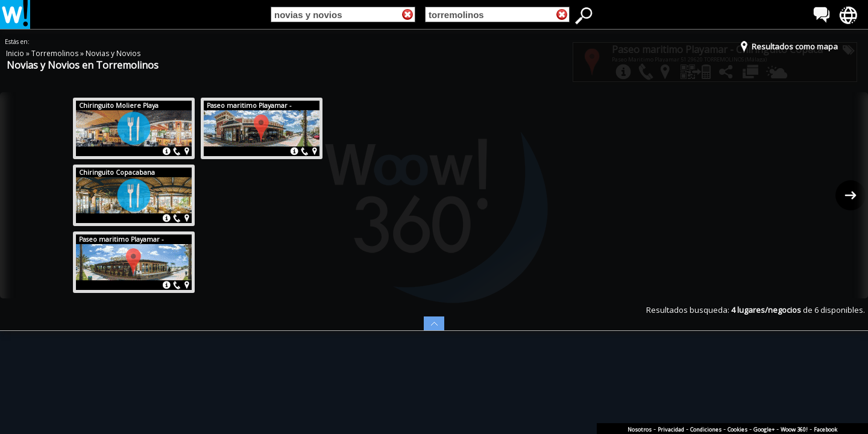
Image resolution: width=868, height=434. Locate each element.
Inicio (16, 53)
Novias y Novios (113, 53)
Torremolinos (56, 53)
